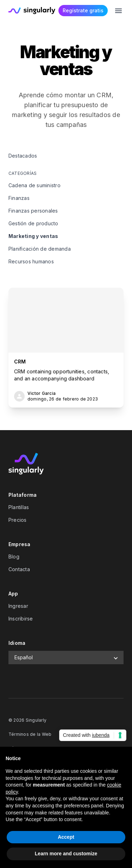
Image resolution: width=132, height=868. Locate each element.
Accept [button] (66, 837)
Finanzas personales (33, 211)
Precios (18, 520)
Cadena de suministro (34, 185)
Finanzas (19, 198)
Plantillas (19, 507)
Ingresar (18, 606)
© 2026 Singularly (27, 720)
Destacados (23, 156)
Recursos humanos (31, 261)
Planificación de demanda (40, 249)
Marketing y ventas (33, 236)
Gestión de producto (33, 223)
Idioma (17, 643)
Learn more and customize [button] (66, 854)
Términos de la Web (30, 734)
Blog (14, 557)
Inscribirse (21, 619)
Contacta (19, 569)
